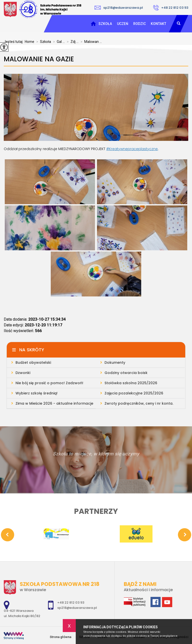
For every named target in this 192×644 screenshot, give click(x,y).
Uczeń (123, 24)
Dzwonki (23, 373)
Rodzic (139, 24)
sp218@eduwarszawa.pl (119, 8)
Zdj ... (72, 42)
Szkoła (105, 24)
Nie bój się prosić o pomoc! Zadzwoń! (49, 383)
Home (29, 42)
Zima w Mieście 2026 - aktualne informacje (54, 403)
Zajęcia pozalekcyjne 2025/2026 (134, 393)
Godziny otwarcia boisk (126, 373)
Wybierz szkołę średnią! (36, 393)
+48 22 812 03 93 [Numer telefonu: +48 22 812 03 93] (71, 602)
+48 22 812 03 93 (171, 8)
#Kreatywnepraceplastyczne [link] (132, 149)
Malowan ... (90, 42)
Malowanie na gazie (39, 59)
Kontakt (158, 24)
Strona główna (93, 24)
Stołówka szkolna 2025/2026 (131, 383)
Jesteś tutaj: (14, 42)
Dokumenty (115, 363)
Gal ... (58, 42)
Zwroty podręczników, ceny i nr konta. (139, 403)
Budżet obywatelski (33, 363)
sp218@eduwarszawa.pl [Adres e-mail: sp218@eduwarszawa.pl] (77, 608)
